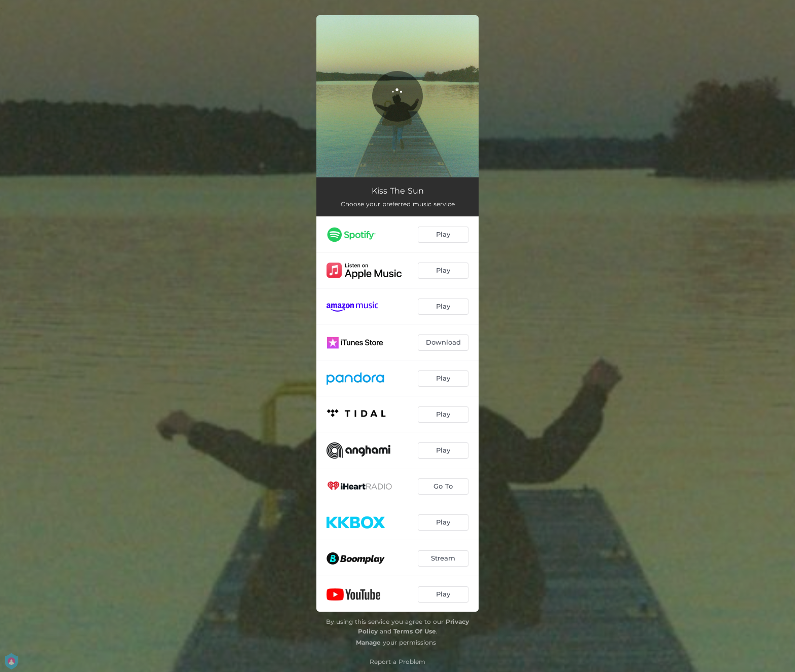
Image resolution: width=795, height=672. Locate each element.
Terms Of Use (415, 631)
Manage (368, 642)
